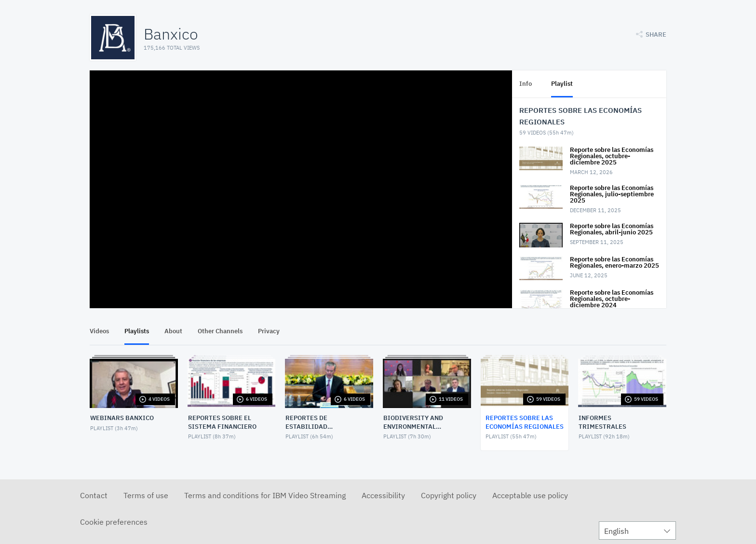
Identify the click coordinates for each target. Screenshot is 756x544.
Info (526, 84)
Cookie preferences (114, 522)
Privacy (269, 331)
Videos (99, 331)
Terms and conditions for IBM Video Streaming (265, 495)
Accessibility (383, 495)
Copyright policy (449, 495)
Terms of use (146, 495)
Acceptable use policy (530, 495)
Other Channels (220, 331)
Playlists (137, 331)
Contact (94, 495)
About (173, 331)
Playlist (562, 84)
